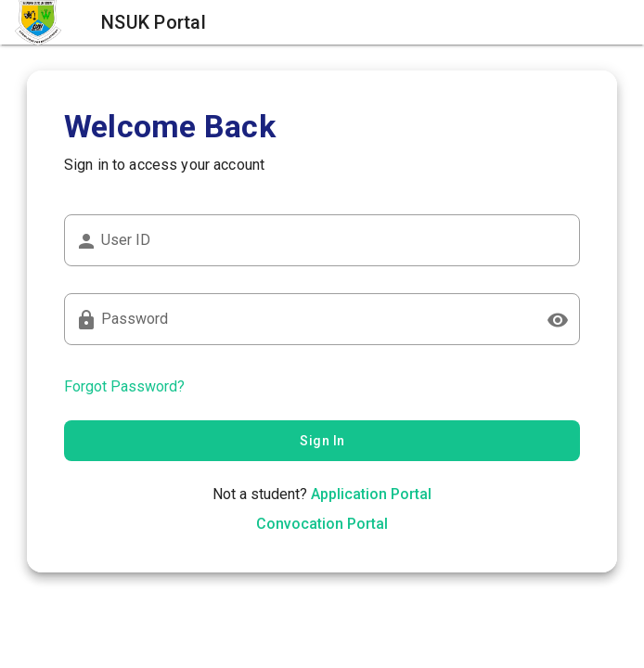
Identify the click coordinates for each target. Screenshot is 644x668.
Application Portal (371, 494)
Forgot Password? (124, 386)
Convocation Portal (322, 524)
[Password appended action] (558, 320)
